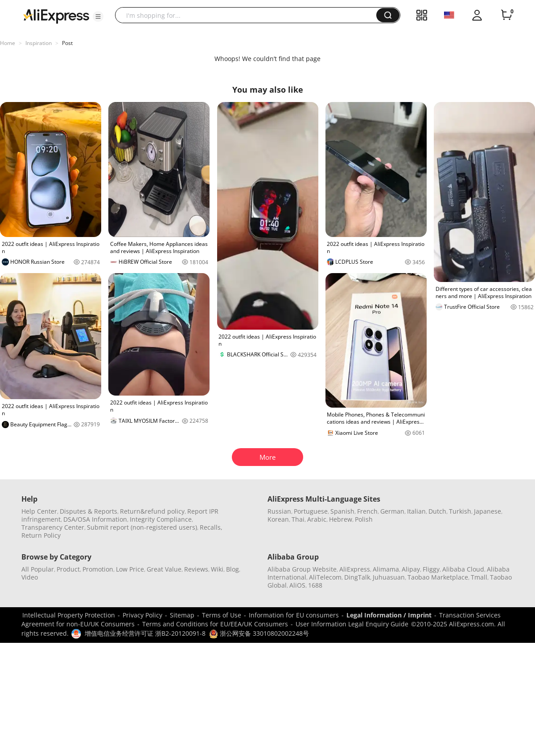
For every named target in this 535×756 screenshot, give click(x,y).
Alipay (411, 569)
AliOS (297, 585)
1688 (315, 585)
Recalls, (211, 527)
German (392, 511)
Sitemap (182, 615)
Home (8, 43)
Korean (278, 519)
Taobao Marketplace (438, 577)
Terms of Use (222, 615)
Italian (416, 511)
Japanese (488, 511)
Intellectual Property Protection (69, 615)
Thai (298, 519)
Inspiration (39, 43)
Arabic (317, 519)
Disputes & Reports (88, 511)
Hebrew (341, 519)
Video (30, 577)
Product (68, 569)
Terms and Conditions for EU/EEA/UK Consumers (215, 624)
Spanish (342, 511)
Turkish (460, 511)
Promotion (98, 569)
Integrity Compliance (161, 519)
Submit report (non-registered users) (142, 527)
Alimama (386, 569)
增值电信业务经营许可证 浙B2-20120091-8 (145, 633)
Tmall (479, 577)
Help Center (39, 511)
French (367, 511)
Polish (364, 519)
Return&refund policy (152, 511)
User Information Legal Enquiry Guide (352, 624)
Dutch (437, 511)
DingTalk (357, 577)
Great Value (164, 569)
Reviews (196, 569)
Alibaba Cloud (463, 569)
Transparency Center (53, 527)
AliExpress (355, 569)
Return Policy (41, 535)
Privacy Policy (142, 615)
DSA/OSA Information (95, 519)
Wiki (217, 569)
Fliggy (431, 569)
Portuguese (311, 511)
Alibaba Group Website (302, 569)
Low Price (130, 569)
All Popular (38, 569)
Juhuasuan (389, 577)
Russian (279, 511)
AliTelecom (325, 577)
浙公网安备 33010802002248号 (259, 633)
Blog (233, 569)
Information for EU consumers (294, 615)
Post (67, 43)
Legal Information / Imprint (389, 615)
